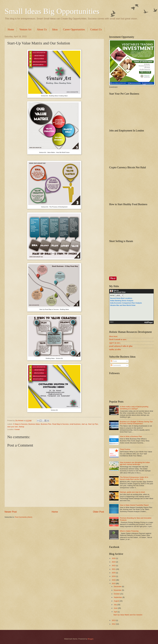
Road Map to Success (61, 424)
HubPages (149, 322)
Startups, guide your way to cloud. (132, 492)
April (116, 612)
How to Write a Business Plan (131, 436)
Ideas (55, 29)
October (117, 594)
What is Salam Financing (129, 531)
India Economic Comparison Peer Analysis (126, 303)
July (115, 605)
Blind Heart (113, 336)
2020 (114, 573)
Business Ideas (34, 424)
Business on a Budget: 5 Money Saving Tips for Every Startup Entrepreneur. (136, 423)
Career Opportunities (74, 29)
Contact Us (96, 29)
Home (11, 29)
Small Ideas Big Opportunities (52, 11)
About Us (42, 29)
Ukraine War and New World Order (123, 305)
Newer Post (11, 512)
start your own (13, 427)
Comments (116, 365)
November (118, 590)
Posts (114, 361)
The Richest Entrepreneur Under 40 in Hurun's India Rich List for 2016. (134, 478)
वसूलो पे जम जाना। (115, 343)
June (116, 608)
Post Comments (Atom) (24, 517)
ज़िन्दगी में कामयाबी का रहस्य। (118, 340)
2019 (114, 576)
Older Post (98, 512)
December (118, 586)
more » (112, 322)
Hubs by (118, 291)
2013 (114, 620)
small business (75, 424)
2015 (114, 583)
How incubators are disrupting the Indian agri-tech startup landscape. (135, 463)
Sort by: (112, 295)
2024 (114, 562)
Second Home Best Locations (121, 298)
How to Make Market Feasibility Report (134, 505)
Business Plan (46, 424)
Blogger (91, 639)
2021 (114, 569)
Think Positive (125, 449)
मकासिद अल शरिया (115, 350)
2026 (114, 558)
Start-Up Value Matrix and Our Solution (128, 615)
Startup (21, 427)
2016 (114, 580)
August (117, 601)
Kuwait (17, 429)
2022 (114, 566)
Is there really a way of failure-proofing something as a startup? (134, 408)
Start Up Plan (93, 424)
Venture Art (25, 29)
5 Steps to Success (20, 424)
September (118, 597)
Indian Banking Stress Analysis (122, 301)
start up (84, 424)
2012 (114, 624)
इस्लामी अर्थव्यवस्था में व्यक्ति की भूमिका (121, 346)
